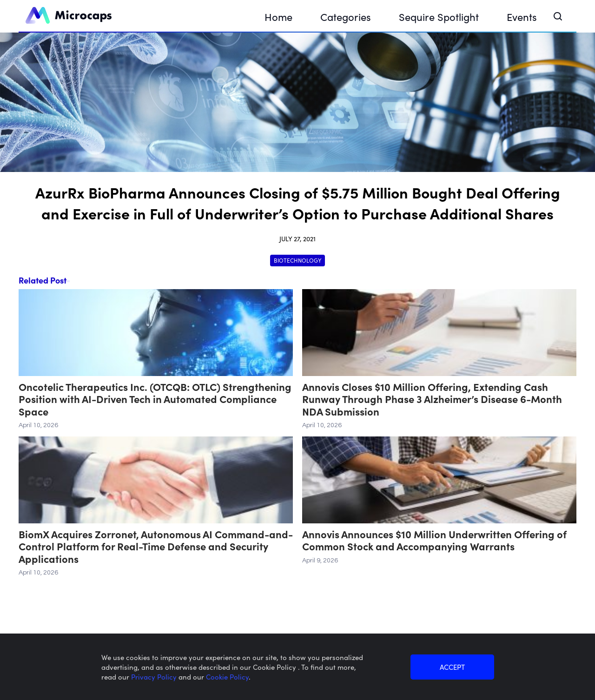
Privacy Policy (155, 677)
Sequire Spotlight (439, 17)
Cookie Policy (227, 677)
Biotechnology (297, 260)
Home (278, 17)
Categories (346, 17)
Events (522, 17)
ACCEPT (452, 667)
